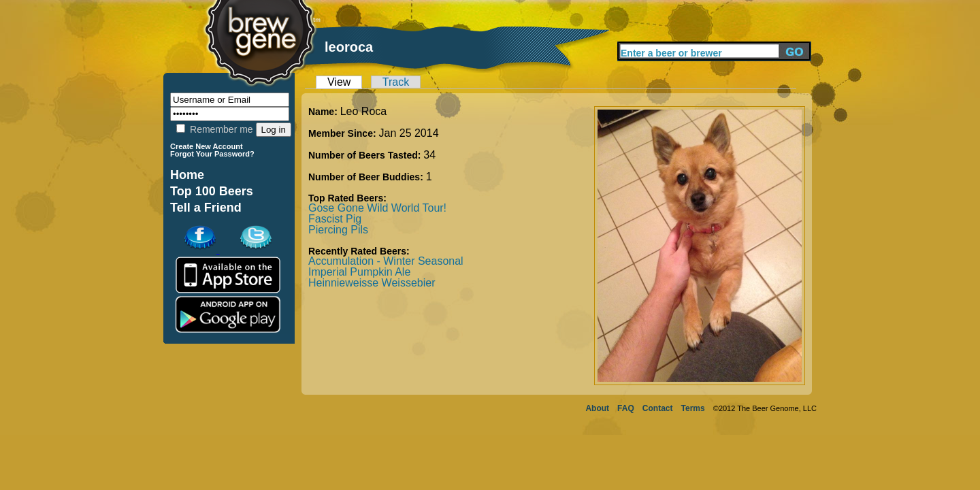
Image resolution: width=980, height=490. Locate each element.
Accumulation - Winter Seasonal (386, 261)
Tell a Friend (206, 208)
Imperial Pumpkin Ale (359, 272)
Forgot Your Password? (212, 154)
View (339, 82)
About (597, 408)
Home (187, 175)
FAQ (626, 408)
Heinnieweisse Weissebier (372, 283)
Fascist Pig (335, 219)
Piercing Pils (338, 230)
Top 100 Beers (212, 191)
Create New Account (207, 146)
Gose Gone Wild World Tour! (377, 208)
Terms (693, 408)
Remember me (214, 129)
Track (396, 82)
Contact (658, 408)
